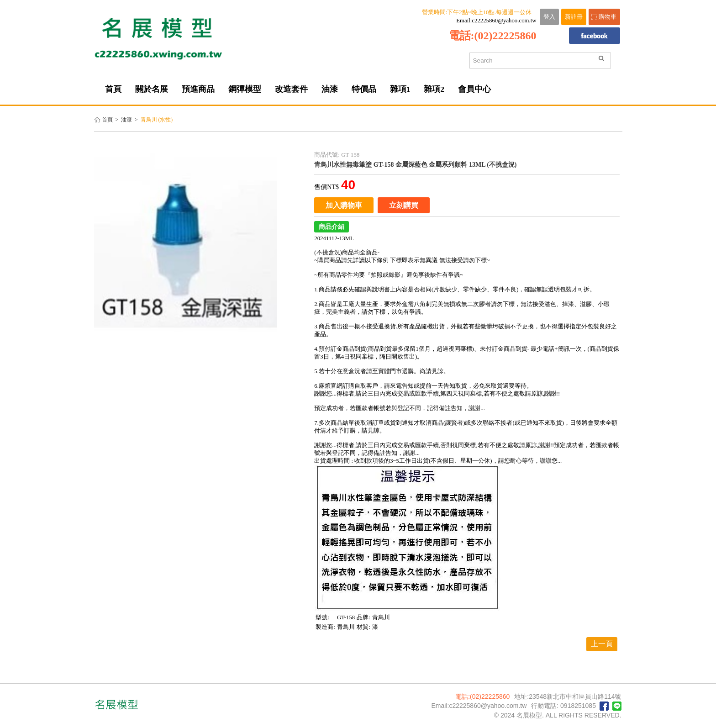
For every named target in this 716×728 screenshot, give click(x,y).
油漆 (126, 120)
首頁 (107, 120)
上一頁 (602, 644)
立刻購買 (404, 205)
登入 (549, 17)
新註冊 (574, 17)
